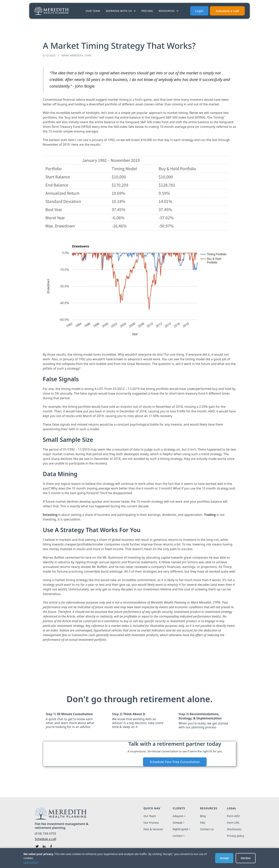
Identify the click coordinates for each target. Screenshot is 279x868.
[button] (121, 11)
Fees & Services (153, 829)
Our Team (93, 11)
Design (181, 863)
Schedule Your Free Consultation (175, 762)
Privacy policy (236, 836)
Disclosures (234, 829)
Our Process (151, 823)
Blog (203, 816)
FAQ (203, 823)
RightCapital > (181, 829)
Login (199, 11)
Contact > (179, 836)
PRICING (147, 11)
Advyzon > (179, 816)
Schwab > (179, 823)
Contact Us (207, 829)
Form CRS (233, 823)
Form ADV (233, 816)
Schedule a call (45, 839)
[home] (51, 11)
